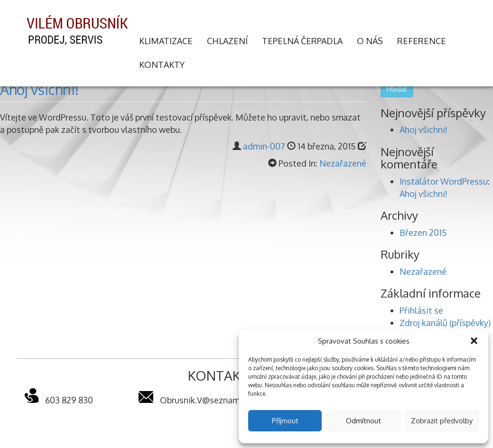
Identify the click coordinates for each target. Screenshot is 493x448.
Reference (422, 41)
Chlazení (227, 41)
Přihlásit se (421, 310)
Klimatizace (166, 41)
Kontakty (162, 65)
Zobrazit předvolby (442, 421)
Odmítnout (363, 421)
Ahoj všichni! (39, 89)
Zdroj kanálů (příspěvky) (445, 323)
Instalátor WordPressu (444, 181)
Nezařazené (343, 163)
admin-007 (264, 146)
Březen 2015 (423, 233)
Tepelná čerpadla (302, 41)
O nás (370, 41)
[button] (474, 341)
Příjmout (285, 421)
